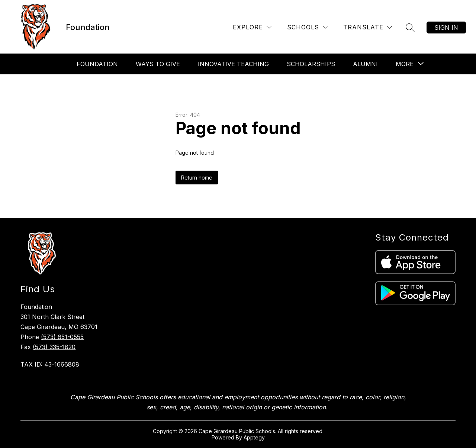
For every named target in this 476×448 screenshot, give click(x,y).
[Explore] (252, 27)
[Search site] (410, 28)
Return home (197, 178)
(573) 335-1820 (54, 347)
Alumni (365, 64)
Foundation (97, 64)
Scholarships (311, 64)
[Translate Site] (368, 27)
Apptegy (254, 437)
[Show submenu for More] (405, 64)
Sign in (446, 28)
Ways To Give (158, 64)
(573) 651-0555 (62, 337)
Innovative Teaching (233, 64)
